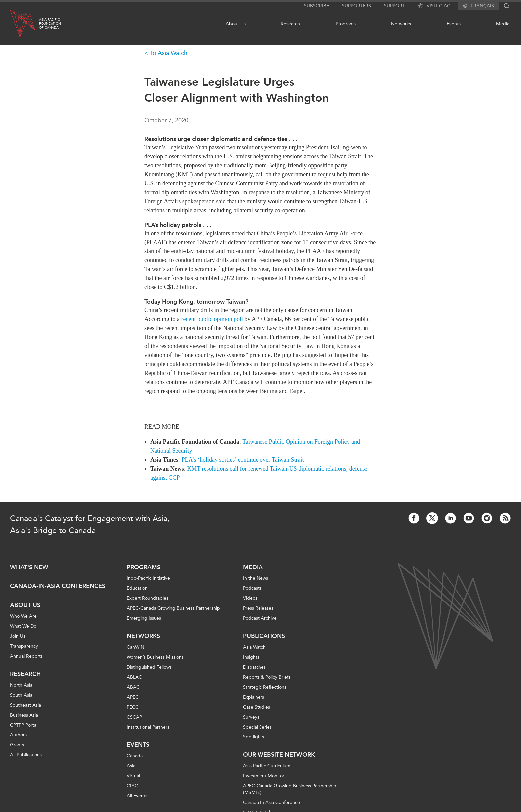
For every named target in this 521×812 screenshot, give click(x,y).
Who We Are (23, 616)
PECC (133, 707)
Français (482, 6)
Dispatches (254, 667)
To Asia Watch (169, 53)
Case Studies (257, 707)
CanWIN (135, 647)
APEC (133, 697)
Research (290, 24)
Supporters (357, 6)
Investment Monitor (264, 776)
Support (395, 6)
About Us (236, 24)
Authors (18, 735)
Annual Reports (26, 656)
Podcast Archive (260, 618)
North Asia (21, 685)
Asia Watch (254, 647)
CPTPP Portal (24, 725)
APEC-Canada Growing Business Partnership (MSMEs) (290, 789)
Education (137, 588)
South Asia (21, 695)
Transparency (24, 646)
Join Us (18, 636)
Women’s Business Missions (155, 657)
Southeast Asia (25, 705)
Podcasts (252, 588)
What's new (29, 567)
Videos (250, 598)
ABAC (133, 687)
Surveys (251, 717)
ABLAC (134, 677)
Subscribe (316, 6)
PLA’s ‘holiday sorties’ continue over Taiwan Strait (243, 460)
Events (454, 24)
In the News (256, 578)
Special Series (257, 727)
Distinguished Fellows (149, 667)
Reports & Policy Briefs (267, 677)
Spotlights (254, 737)
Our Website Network (279, 755)
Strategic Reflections (265, 687)
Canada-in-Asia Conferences (58, 586)
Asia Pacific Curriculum (267, 766)
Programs (346, 24)
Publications (264, 636)
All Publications (26, 755)
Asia (131, 766)
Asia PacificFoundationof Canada (50, 24)
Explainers (254, 697)
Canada (135, 756)
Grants (17, 745)
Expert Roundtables (148, 598)
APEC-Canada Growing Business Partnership (173, 608)
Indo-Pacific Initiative (148, 578)
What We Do (23, 626)
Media (503, 24)
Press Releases (258, 608)
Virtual (133, 776)
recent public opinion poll (212, 319)
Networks (401, 24)
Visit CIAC (434, 6)
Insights (251, 657)
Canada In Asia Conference (271, 803)
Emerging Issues (144, 618)
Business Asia (24, 715)
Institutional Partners (148, 727)
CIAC (132, 786)
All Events (137, 796)
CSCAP (134, 717)
